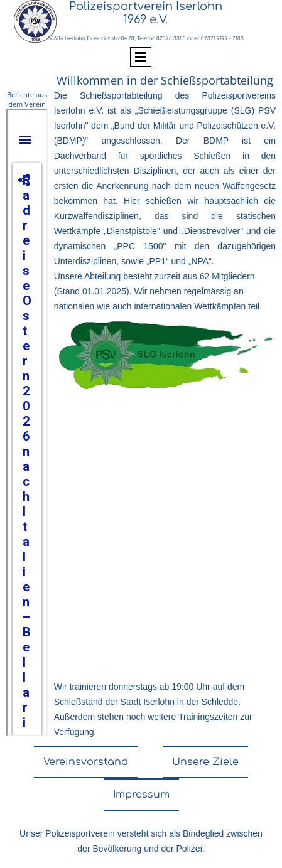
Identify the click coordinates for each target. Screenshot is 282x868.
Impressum (141, 795)
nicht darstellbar (27, 422)
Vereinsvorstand (86, 762)
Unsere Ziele (205, 762)
